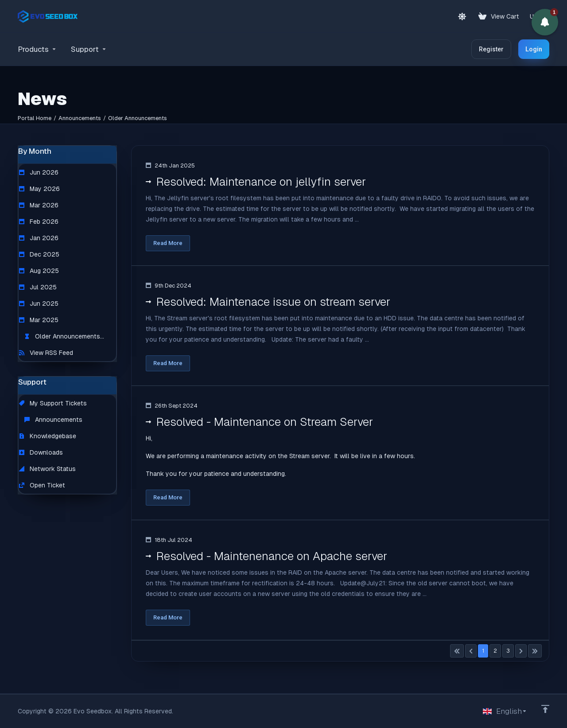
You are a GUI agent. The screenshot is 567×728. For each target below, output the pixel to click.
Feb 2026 (39, 222)
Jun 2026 (39, 172)
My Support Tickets (53, 403)
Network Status (47, 469)
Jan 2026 (39, 238)
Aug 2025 (39, 271)
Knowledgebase (48, 436)
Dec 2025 (39, 254)
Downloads (41, 452)
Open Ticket (42, 485)
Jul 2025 (38, 287)
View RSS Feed (46, 353)
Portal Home (35, 118)
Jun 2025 (39, 304)
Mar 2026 (39, 205)
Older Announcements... (64, 336)
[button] (545, 22)
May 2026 (39, 189)
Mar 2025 (39, 320)
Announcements (80, 118)
